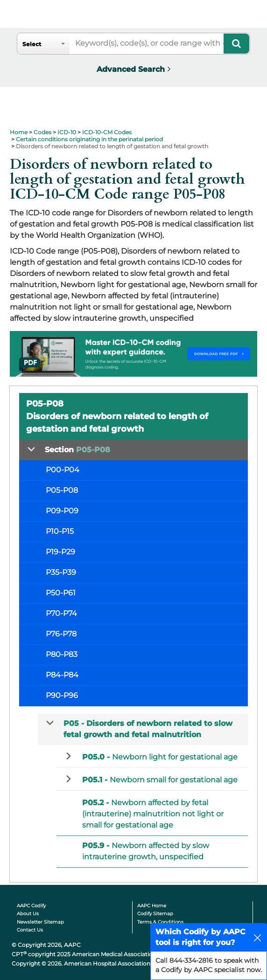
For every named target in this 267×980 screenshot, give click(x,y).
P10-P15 (60, 531)
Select (32, 44)
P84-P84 (62, 675)
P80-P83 (62, 654)
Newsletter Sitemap (40, 922)
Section (77, 450)
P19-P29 (60, 552)
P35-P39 (61, 572)
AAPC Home (152, 906)
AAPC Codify (31, 906)
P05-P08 (62, 490)
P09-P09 (62, 511)
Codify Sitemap (155, 914)
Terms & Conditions (160, 922)
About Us (28, 914)
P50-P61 (61, 593)
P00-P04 (63, 470)
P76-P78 (61, 634)
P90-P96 (62, 695)
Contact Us (30, 930)
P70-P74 (61, 613)
